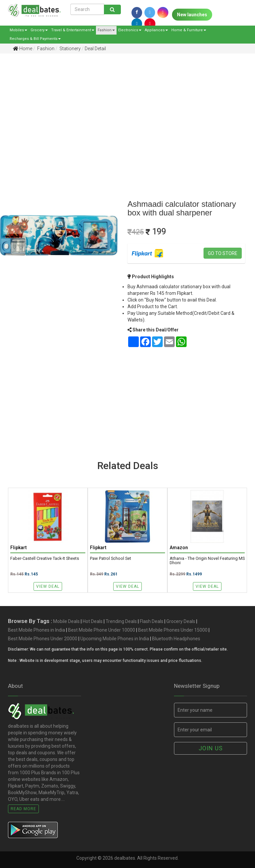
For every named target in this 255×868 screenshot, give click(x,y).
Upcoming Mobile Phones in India (115, 639)
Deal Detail (95, 49)
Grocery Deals (181, 622)
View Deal (48, 586)
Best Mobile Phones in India (37, 630)
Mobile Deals (66, 622)
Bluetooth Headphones (176, 639)
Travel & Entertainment (73, 30)
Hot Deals (93, 622)
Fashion (106, 30)
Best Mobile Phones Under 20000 (43, 639)
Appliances (156, 30)
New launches (192, 15)
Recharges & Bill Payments (35, 39)
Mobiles (18, 30)
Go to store (223, 253)
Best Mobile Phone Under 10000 (102, 630)
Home (23, 49)
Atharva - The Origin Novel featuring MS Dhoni (207, 561)
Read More (23, 809)
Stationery (70, 49)
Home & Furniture (189, 30)
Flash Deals (152, 622)
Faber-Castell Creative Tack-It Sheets (45, 559)
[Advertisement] (123, 110)
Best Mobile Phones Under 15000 (173, 630)
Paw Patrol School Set (111, 559)
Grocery (39, 30)
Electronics (130, 30)
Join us (211, 748)
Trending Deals (121, 622)
